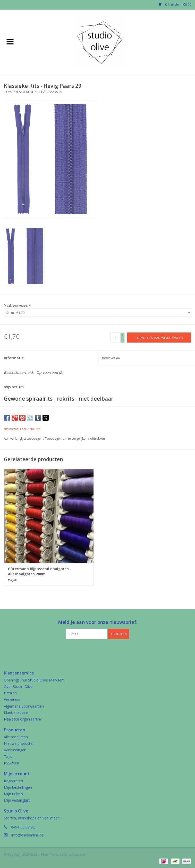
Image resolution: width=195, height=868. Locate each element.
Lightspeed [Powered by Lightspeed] (77, 854)
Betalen (10, 693)
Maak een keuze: (17, 305)
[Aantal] (115, 338)
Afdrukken (97, 439)
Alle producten (16, 737)
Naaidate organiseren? (23, 719)
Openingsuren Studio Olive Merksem (34, 680)
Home (8, 92)
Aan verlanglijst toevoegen (24, 439)
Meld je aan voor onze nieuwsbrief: (98, 622)
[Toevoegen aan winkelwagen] (159, 338)
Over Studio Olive (18, 687)
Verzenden (13, 699)
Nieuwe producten (19, 743)
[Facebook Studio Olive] (88, 650)
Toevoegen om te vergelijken (67, 439)
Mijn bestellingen (18, 787)
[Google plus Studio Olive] (98, 650)
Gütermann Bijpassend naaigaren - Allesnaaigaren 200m (40, 571)
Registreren (13, 781)
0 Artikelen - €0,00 (175, 5)
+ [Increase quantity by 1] (123, 335)
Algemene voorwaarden (24, 706)
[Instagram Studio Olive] (107, 650)
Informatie (14, 358)
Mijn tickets (13, 794)
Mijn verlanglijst (17, 800)
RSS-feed (11, 763)
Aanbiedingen (15, 750)
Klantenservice (16, 713)
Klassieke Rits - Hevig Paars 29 (39, 92)
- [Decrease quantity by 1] (123, 340)
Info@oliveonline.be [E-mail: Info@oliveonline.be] (27, 835)
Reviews (111, 358)
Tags (8, 757)
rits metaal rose (15, 429)
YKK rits (35, 429)
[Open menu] (10, 42)
